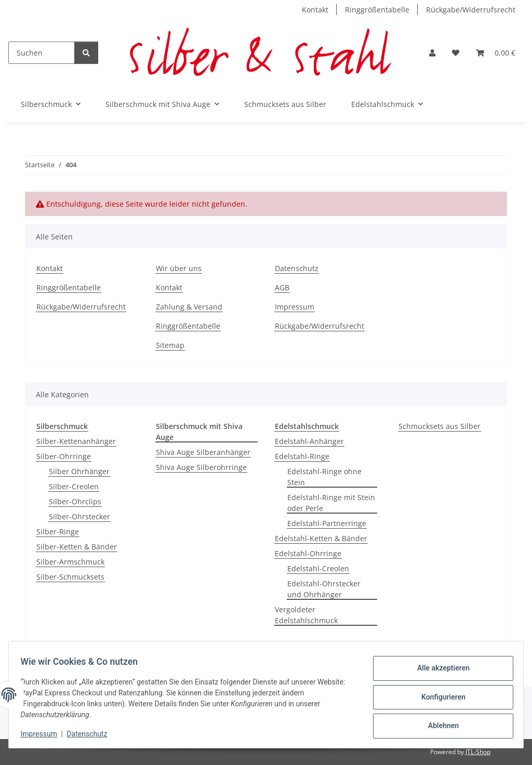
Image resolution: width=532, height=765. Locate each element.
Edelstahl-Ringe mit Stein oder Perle (331, 503)
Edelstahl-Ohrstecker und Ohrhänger (324, 589)
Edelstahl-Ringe (302, 456)
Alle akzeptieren (438, 670)
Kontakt (315, 10)
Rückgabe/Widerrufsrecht (471, 10)
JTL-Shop (478, 752)
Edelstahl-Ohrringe (308, 553)
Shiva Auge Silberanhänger (203, 452)
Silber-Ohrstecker (79, 516)
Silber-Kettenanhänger (76, 441)
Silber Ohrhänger (79, 471)
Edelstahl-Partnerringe (327, 523)
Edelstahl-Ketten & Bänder (321, 538)
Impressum (44, 734)
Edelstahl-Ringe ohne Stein (324, 477)
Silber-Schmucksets (70, 577)
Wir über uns (179, 268)
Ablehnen (438, 724)
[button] (432, 53)
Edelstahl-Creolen (318, 568)
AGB (282, 287)
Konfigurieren (438, 697)
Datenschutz (92, 734)
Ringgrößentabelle (377, 10)
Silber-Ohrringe (64, 456)
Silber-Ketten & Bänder (77, 547)
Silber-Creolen (74, 486)
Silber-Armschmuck (70, 562)
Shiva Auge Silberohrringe (201, 467)
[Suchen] (42, 53)
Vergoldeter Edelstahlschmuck (306, 615)
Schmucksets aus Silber (440, 426)
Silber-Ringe (58, 532)
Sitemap (170, 345)
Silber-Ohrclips (75, 501)
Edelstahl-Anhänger (309, 441)
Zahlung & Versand (189, 307)
